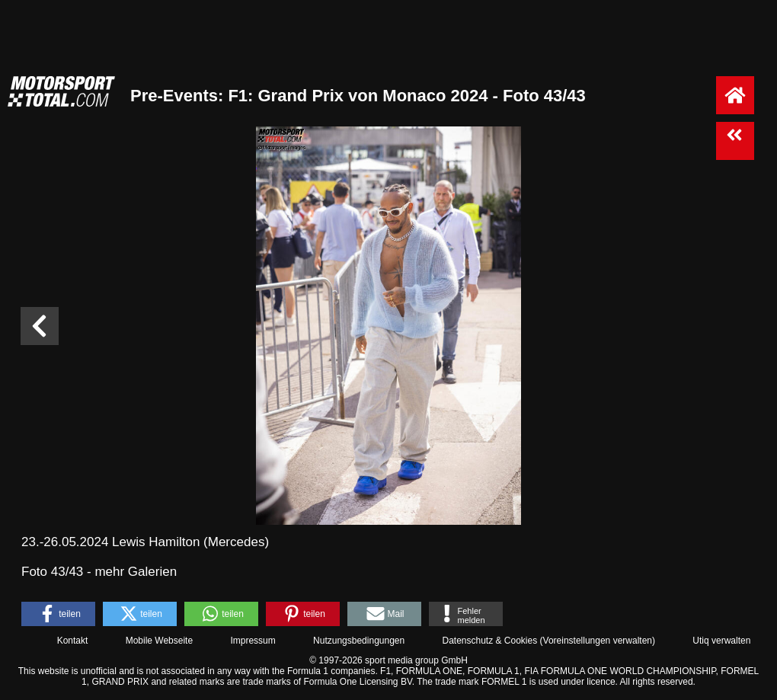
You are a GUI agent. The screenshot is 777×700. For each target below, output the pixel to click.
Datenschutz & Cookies (489, 641)
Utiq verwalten (721, 641)
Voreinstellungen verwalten (598, 641)
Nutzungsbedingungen (359, 641)
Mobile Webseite (160, 641)
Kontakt (73, 641)
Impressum (253, 641)
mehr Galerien (136, 572)
